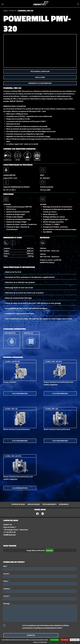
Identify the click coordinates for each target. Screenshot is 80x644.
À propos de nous (18, 504)
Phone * (6, 581)
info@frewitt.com (10, 535)
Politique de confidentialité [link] (40, 642)
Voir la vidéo (40, 77)
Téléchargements (49, 504)
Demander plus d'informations (40, 83)
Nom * (5, 566)
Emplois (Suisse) (34, 504)
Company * (7, 589)
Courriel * (7, 574)
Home (6, 11)
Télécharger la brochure (40, 71)
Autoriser (50, 550)
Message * (7, 603)
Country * (7, 596)
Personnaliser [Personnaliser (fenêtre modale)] (75, 640)
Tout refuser (65, 640)
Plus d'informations (20, 393)
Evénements (64, 504)
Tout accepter (55, 640)
